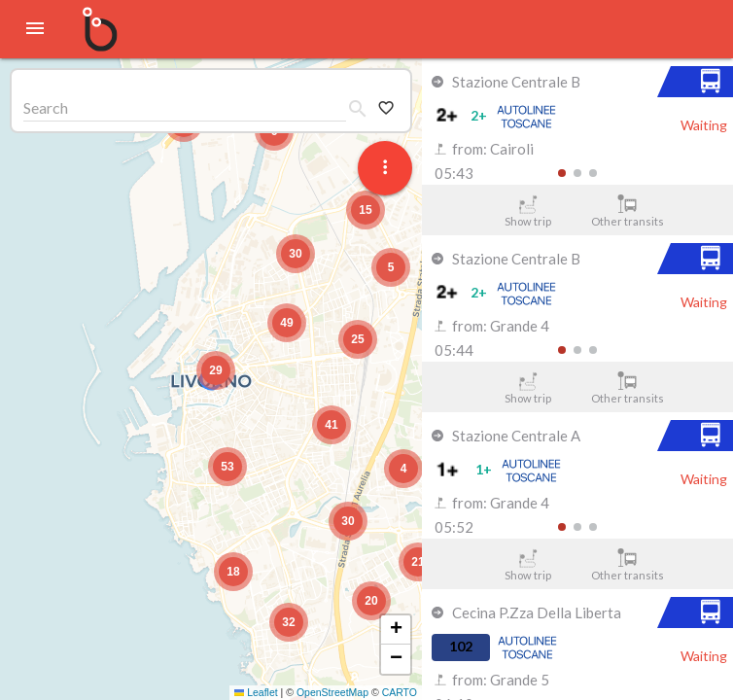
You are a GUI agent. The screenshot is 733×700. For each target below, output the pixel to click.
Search (46, 107)
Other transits (628, 211)
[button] (216, 370)
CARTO (400, 692)
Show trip (527, 211)
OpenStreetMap (332, 692)
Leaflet (256, 692)
